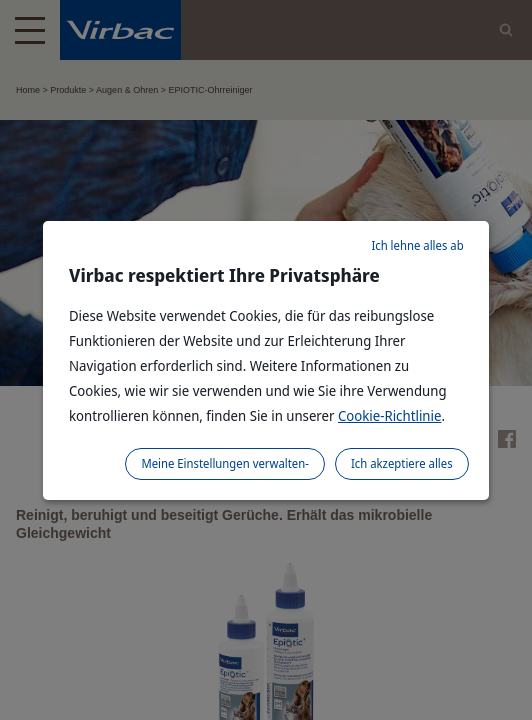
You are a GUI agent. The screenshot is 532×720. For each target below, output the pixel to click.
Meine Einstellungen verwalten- (225, 463)
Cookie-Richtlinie (390, 415)
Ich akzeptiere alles (402, 463)
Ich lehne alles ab (417, 245)
